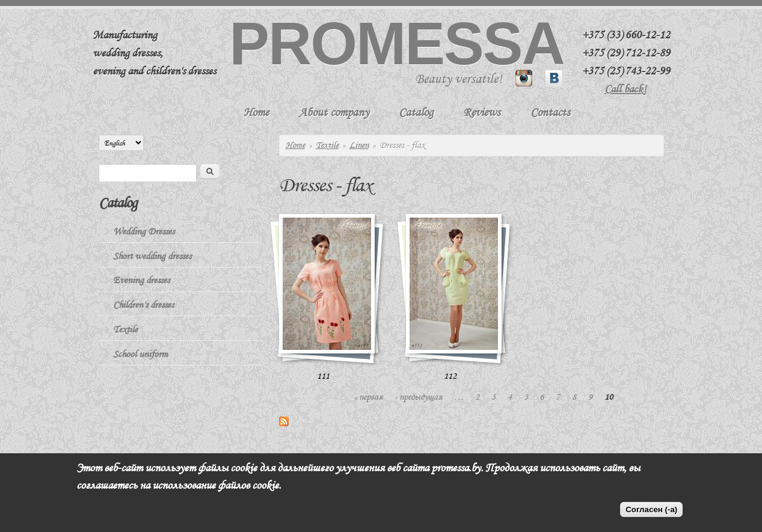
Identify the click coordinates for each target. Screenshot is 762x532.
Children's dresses (143, 305)
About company (334, 112)
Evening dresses (141, 280)
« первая (368, 397)
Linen (359, 145)
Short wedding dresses (152, 256)
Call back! (625, 89)
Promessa (396, 43)
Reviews (482, 112)
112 (450, 376)
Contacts (550, 112)
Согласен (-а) (651, 509)
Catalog (416, 112)
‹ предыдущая (418, 397)
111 (323, 376)
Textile (327, 145)
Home (256, 112)
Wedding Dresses (144, 231)
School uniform (140, 354)
